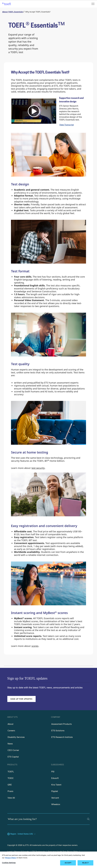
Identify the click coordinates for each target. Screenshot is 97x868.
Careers (11, 731)
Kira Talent (56, 785)
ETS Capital (13, 757)
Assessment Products (62, 724)
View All (11, 798)
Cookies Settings (9, 863)
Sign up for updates (21, 699)
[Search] (88, 819)
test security (38, 468)
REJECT (85, 863)
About (10, 724)
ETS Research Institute (62, 737)
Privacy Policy (11, 858)
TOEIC (11, 778)
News (10, 744)
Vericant (55, 798)
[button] (34, 111)
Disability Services (16, 737)
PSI (53, 772)
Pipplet (55, 791)
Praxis (10, 791)
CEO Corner (13, 750)
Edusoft (55, 778)
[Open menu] (93, 4)
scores (35, 646)
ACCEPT (68, 863)
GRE (10, 785)
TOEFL (11, 772)
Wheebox (56, 804)
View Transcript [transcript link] (67, 125)
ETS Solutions (58, 731)
